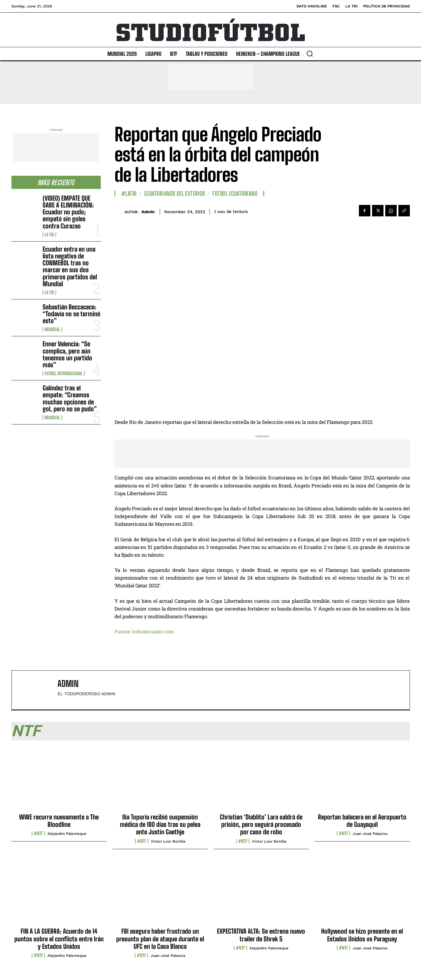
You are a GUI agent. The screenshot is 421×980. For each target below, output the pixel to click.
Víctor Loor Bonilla (168, 841)
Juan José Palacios (370, 834)
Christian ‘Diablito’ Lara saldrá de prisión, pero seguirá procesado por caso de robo (261, 825)
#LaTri (129, 193)
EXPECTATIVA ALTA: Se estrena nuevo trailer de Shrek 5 (261, 935)
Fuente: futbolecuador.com (144, 632)
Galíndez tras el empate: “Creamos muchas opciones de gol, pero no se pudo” (70, 398)
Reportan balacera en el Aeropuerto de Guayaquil (362, 821)
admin (148, 212)
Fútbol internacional (64, 374)
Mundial (52, 329)
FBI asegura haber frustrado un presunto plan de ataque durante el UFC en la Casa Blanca (160, 939)
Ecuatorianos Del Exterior (175, 193)
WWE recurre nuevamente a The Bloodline (59, 821)
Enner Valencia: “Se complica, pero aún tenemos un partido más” (67, 354)
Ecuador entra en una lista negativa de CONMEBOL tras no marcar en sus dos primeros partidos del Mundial (70, 266)
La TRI (49, 235)
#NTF (38, 833)
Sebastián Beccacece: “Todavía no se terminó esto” (72, 314)
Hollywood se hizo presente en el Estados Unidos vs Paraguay (362, 935)
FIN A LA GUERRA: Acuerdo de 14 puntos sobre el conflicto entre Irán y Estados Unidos (59, 939)
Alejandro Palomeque (67, 834)
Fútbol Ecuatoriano (235, 193)
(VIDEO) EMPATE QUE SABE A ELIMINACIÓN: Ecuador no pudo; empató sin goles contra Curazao (68, 212)
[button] (310, 54)
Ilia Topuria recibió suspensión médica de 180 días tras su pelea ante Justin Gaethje (160, 825)
